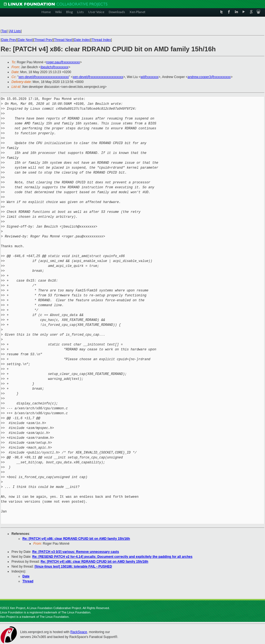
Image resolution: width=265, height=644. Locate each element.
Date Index (82, 40)
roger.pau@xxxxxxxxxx (63, 62)
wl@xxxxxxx (149, 77)
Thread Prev (43, 40)
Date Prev (9, 40)
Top (4, 31)
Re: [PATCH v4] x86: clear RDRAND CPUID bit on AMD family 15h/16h (76, 539)
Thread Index (101, 40)
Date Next (25, 40)
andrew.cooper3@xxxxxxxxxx (209, 77)
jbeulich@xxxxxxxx (55, 67)
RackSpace (79, 632)
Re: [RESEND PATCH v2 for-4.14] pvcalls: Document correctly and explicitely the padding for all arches (112, 557)
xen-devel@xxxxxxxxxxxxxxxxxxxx (44, 77)
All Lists (15, 31)
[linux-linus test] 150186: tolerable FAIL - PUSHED (73, 567)
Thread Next (63, 40)
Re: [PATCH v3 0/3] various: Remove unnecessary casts (76, 552)
